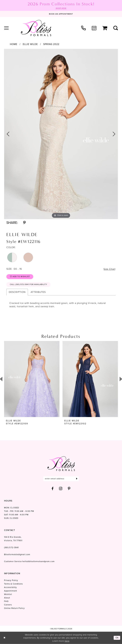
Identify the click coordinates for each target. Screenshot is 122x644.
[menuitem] (6, 28)
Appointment (11, 591)
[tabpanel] (61, 134)
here (67, 641)
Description (17, 292)
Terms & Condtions (13, 584)
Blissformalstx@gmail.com (17, 554)
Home (14, 44)
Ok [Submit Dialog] (117, 638)
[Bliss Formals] (36, 28)
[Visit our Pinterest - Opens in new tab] (69, 489)
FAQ (6, 601)
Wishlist (8, 594)
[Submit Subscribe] (77, 479)
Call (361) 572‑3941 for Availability (29, 285)
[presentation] (32, 379)
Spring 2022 (51, 44)
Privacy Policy (11, 580)
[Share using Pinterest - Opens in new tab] (24, 223)
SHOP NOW (61, 8)
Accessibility (10, 587)
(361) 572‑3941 (11, 547)
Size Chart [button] (109, 269)
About (7, 598)
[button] (6, 28)
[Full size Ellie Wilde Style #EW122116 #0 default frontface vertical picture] (61, 134)
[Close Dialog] (4, 638)
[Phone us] (83, 28)
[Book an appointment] (61, 14)
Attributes (38, 292)
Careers (8, 605)
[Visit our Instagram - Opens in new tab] (61, 489)
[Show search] (116, 28)
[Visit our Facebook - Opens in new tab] (53, 489)
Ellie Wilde (30, 44)
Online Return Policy (14, 608)
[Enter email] (61, 479)
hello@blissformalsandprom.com (38, 561)
